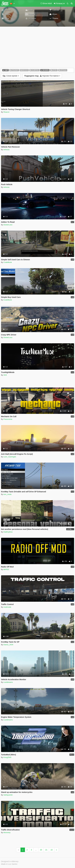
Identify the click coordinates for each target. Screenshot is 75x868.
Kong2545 (7, 757)
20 (41, 850)
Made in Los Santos (9, 864)
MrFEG (6, 569)
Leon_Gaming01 (10, 457)
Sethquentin (8, 795)
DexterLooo (8, 225)
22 (52, 850)
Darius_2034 (8, 645)
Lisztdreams (8, 682)
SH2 (5, 375)
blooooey (7, 832)
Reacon (7, 112)
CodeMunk (8, 262)
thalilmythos (8, 532)
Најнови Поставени (42, 76)
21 (46, 850)
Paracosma (8, 419)
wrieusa (7, 150)
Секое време (11, 76)
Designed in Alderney (10, 861)
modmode (7, 607)
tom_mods (8, 494)
